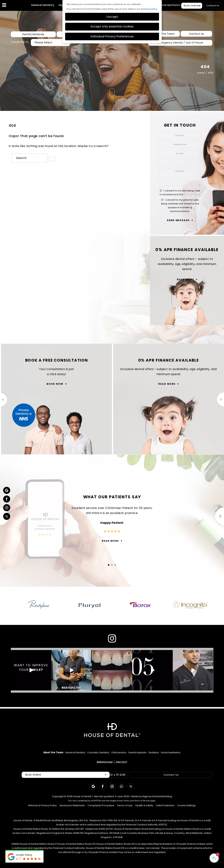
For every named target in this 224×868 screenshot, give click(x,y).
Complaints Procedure (101, 809)
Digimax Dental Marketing (157, 800)
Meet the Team (26, 755)
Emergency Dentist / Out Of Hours (180, 44)
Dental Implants (147, 755)
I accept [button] (112, 17)
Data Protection (165, 809)
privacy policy (149, 9)
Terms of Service (142, 805)
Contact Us (213, 6)
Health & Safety (144, 809)
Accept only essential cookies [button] (112, 26)
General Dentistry (43, 7)
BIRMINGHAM (104, 44)
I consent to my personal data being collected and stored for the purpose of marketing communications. (180, 207)
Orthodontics (120, 755)
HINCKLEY (122, 44)
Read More (185, 281)
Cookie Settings (186, 809)
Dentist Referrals (25, 36)
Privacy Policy (192, 196)
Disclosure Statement (72, 809)
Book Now (55, 387)
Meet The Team (165, 36)
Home (201, 74)
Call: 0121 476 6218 (116, 779)
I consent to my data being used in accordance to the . (180, 194)
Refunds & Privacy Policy (43, 809)
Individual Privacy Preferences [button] (112, 36)
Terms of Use (125, 809)
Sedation (171, 755)
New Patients (55, 36)
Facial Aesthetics (170, 7)
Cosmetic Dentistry (90, 755)
